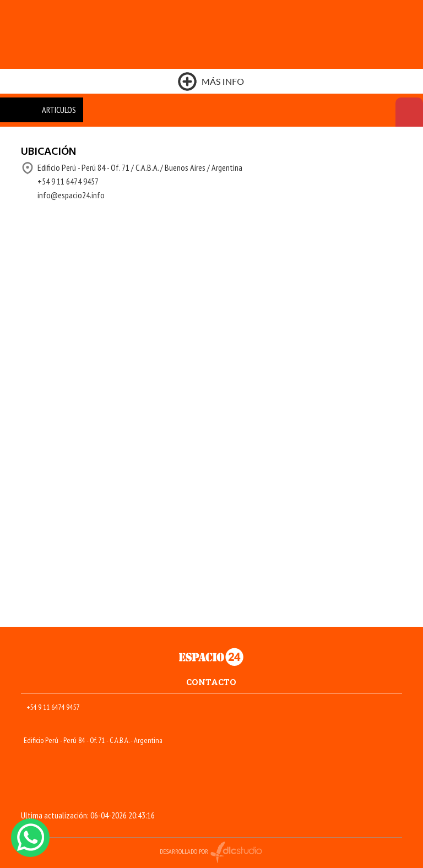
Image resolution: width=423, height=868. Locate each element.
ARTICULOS (59, 110)
